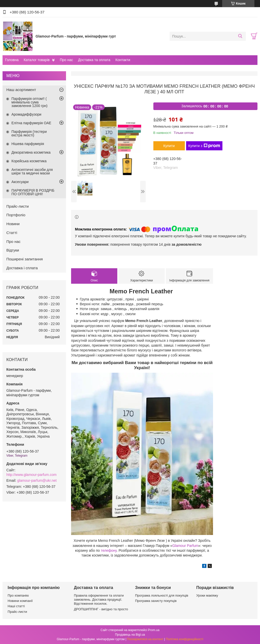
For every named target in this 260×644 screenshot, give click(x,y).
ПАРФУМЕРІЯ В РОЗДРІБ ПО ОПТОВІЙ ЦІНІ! (33, 192)
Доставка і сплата (22, 268)
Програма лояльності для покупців (162, 595)
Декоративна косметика (31, 152)
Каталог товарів (37, 60)
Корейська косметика (29, 161)
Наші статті (16, 606)
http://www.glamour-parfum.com (31, 475)
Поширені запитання (25, 259)
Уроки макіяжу (207, 595)
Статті (12, 233)
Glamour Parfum (185, 546)
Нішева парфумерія (28, 144)
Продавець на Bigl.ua (130, 635)
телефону (109, 550)
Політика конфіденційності (185, 639)
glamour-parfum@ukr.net (37, 480)
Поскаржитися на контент (145, 639)
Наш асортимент (21, 90)
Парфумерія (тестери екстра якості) (29, 133)
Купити (169, 146)
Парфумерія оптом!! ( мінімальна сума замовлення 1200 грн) (29, 102)
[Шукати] (240, 36)
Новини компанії (20, 601)
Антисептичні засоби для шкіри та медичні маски (32, 171)
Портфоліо (16, 215)
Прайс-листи (18, 206)
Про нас (66, 60)
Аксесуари (20, 182)
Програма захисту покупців (156, 601)
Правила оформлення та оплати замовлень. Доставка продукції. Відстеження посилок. (99, 600)
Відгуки (13, 250)
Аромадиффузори (26, 114)
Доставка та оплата (94, 60)
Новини (13, 224)
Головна (12, 60)
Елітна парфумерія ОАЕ (31, 123)
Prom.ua (154, 630)
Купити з (204, 146)
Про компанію (18, 595)
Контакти (123, 60)
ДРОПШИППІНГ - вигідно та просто (101, 609)
